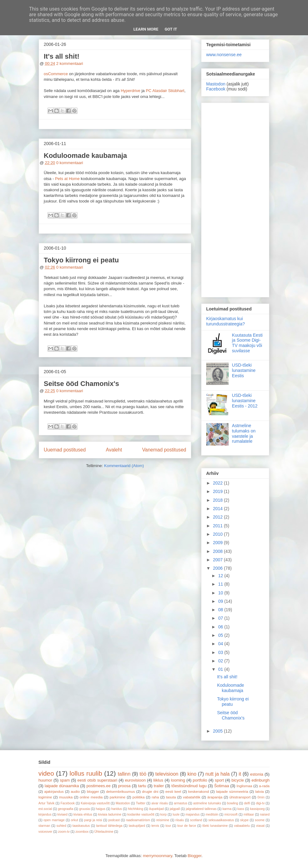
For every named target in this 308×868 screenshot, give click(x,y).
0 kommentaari (70, 163)
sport (219, 780)
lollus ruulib (86, 773)
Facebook (216, 89)
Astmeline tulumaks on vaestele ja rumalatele (244, 433)
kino (192, 774)
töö (143, 774)
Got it (171, 29)
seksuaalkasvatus (221, 820)
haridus (117, 809)
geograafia (65, 809)
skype (244, 820)
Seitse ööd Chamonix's (81, 384)
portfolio (200, 780)
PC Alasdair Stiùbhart (165, 91)
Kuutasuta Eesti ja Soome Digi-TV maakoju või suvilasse (247, 343)
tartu (142, 786)
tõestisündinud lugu (189, 786)
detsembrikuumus (121, 791)
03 (221, 652)
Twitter (141, 803)
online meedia (91, 797)
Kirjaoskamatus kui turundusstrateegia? (226, 321)
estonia (257, 774)
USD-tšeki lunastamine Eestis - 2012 (245, 401)
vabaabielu (242, 826)
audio (75, 791)
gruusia (84, 809)
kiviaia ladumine (110, 814)
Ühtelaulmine (104, 832)
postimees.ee (99, 786)
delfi (247, 803)
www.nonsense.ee (224, 55)
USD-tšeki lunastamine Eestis (244, 370)
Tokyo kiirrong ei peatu (81, 260)
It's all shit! (62, 56)
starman (44, 826)
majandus (193, 814)
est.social (45, 809)
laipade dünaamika (62, 786)
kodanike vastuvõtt (141, 814)
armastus (181, 803)
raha (155, 797)
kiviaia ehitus (83, 814)
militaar (249, 814)
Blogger (195, 856)
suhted (61, 826)
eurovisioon (135, 780)
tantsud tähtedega (109, 826)
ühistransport (240, 797)
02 (221, 661)
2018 (219, 500)
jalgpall (175, 809)
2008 (219, 551)
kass (241, 809)
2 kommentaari (70, 63)
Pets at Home (67, 179)
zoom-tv (64, 832)
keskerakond (199, 791)
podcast (114, 820)
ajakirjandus (54, 791)
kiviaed (62, 814)
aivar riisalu (160, 803)
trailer (159, 786)
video (46, 773)
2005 (219, 731)
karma (227, 809)
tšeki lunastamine (215, 826)
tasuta (171, 797)
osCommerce (56, 74)
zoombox (82, 832)
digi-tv (260, 803)
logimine (45, 797)
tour (168, 826)
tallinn (124, 774)
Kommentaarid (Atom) (124, 466)
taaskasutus (81, 826)
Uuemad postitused (65, 450)
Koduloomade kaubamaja (85, 156)
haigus (101, 809)
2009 (219, 543)
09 (221, 601)
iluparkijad (156, 809)
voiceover (45, 832)
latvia (259, 791)
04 (221, 644)
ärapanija (215, 797)
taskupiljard (137, 826)
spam (65, 780)
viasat (260, 826)
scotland (196, 820)
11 (221, 584)
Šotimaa (221, 786)
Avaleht (114, 450)
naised (265, 814)
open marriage (54, 820)
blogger (93, 791)
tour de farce (187, 826)
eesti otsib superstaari (97, 780)
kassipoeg (257, 809)
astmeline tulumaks (207, 803)
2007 (219, 560)
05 (221, 635)
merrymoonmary (157, 856)
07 (221, 618)
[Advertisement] (235, 199)
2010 (219, 534)
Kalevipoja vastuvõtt (95, 803)
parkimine (118, 797)
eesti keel (173, 791)
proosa (124, 786)
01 (221, 669)
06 (221, 627)
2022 (219, 483)
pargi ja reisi (93, 820)
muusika (66, 797)
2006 (219, 568)
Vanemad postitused (164, 450)
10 (221, 593)
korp (163, 814)
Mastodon (216, 84)
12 (221, 576)
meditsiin (212, 814)
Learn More (146, 29)
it (240, 774)
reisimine (163, 820)
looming (178, 780)
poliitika (139, 797)
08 (221, 610)
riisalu (180, 820)
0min (261, 797)
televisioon (167, 774)
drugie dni (150, 791)
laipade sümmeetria (232, 791)
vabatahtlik (192, 797)
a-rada (264, 786)
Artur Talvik (47, 803)
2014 (219, 509)
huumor (45, 780)
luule (176, 814)
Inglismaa (244, 786)
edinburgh (261, 780)
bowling (233, 803)
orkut (75, 820)
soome (260, 820)
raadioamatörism (138, 820)
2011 (219, 526)
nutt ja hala (218, 774)
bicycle (238, 780)
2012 (219, 517)
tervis (155, 826)
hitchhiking (135, 809)
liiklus (158, 780)
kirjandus (45, 814)
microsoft (231, 814)
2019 (219, 491)
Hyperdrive (130, 91)
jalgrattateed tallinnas (201, 809)
